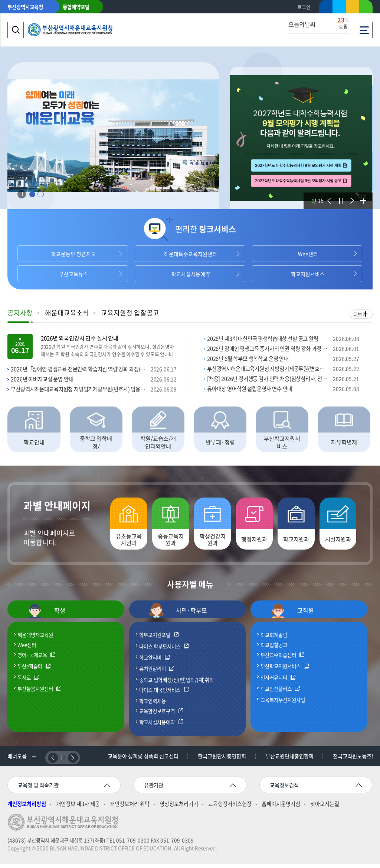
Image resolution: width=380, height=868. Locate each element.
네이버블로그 (366, 8)
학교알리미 (150, 661)
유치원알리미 (153, 673)
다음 (351, 196)
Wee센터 (307, 254)
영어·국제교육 (32, 659)
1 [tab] (32, 195)
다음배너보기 (73, 762)
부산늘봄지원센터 (35, 693)
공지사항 (20, 313)
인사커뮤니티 (274, 681)
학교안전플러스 (276, 693)
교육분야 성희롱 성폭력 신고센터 (144, 760)
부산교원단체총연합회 (291, 760)
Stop (22, 195)
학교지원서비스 (307, 274)
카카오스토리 (353, 8)
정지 (340, 196)
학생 (46, 615)
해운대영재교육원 (35, 639)
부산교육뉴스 (73, 274)
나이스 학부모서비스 (160, 650)
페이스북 (326, 8)
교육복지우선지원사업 (283, 703)
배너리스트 (33, 760)
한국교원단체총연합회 (223, 760)
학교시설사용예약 (190, 274)
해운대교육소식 (67, 313)
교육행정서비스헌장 (230, 808)
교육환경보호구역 (157, 715)
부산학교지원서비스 (281, 670)
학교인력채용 (153, 705)
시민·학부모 (178, 615)
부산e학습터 (30, 670)
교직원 (292, 615)
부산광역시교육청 (25, 7)
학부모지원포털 (155, 639)
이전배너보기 (53, 762)
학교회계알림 (274, 639)
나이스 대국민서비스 (160, 694)
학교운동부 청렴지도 (73, 254)
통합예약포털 (76, 7)
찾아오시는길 (325, 808)
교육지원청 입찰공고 (130, 313)
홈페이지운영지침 (281, 808)
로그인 (304, 7)
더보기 (362, 200)
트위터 (339, 7)
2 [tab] (41, 195)
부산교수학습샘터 (278, 659)
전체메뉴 (364, 28)
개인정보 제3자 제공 (78, 808)
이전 (328, 196)
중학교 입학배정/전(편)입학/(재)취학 (176, 683)
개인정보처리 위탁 (130, 808)
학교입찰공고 (274, 649)
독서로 (24, 681)
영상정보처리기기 (179, 808)
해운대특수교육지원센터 (190, 254)
